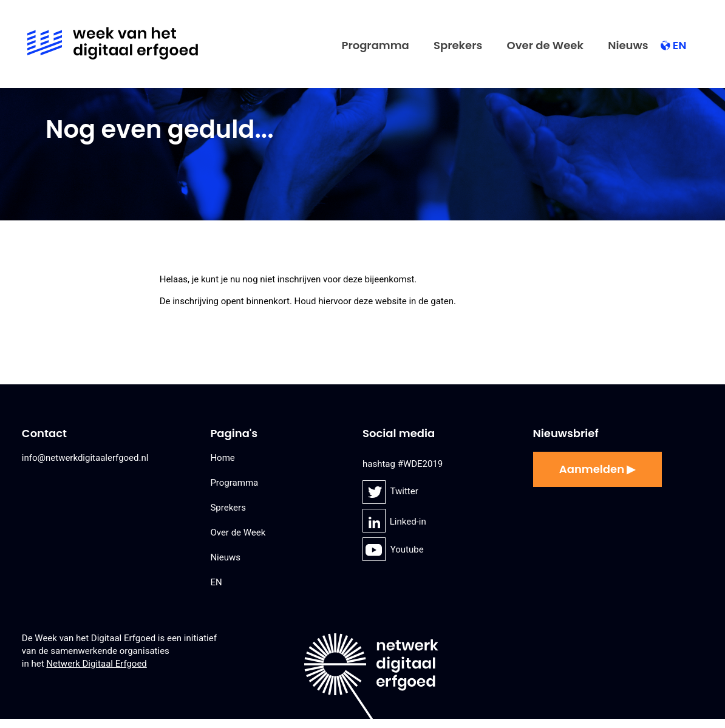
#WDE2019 (420, 464)
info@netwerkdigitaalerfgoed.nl (85, 458)
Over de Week (545, 45)
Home (222, 458)
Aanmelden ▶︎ (597, 469)
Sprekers (458, 45)
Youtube (376, 550)
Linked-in (377, 522)
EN (680, 45)
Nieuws (628, 45)
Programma (375, 45)
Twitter (377, 492)
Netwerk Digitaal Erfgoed (97, 664)
